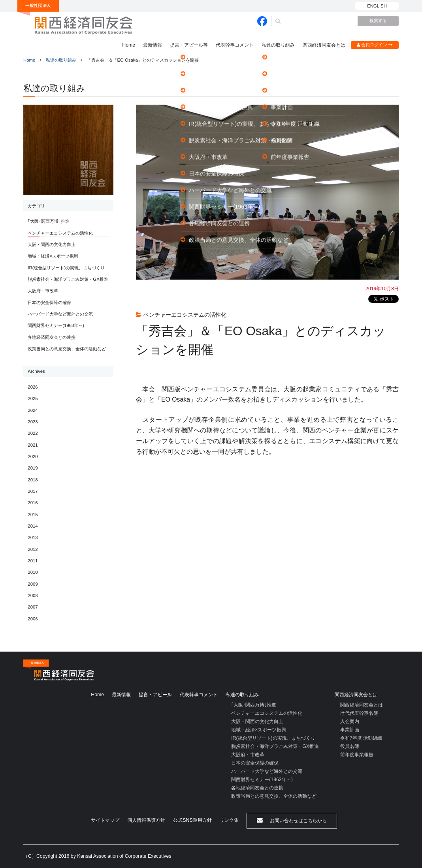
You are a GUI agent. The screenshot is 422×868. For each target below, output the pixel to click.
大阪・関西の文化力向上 (52, 244)
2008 (33, 596)
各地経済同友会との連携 (52, 337)
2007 (33, 607)
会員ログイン (375, 45)
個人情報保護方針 (146, 820)
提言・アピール (155, 695)
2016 (33, 503)
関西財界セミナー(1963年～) (56, 325)
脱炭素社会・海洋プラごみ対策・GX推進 (68, 279)
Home (129, 45)
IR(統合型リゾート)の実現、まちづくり (66, 268)
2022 (33, 433)
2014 (33, 526)
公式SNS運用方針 (192, 820)
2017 (33, 491)
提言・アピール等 (189, 45)
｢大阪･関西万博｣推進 (49, 221)
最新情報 (153, 45)
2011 (33, 561)
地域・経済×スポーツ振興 (53, 256)
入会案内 (350, 721)
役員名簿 (350, 746)
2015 (33, 515)
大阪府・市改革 (43, 291)
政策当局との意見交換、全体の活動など (67, 349)
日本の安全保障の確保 (49, 302)
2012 (33, 549)
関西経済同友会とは (324, 45)
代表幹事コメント (235, 45)
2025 (33, 398)
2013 (33, 537)
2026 (33, 387)
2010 (33, 572)
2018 (33, 480)
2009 (33, 584)
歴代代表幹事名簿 (359, 713)
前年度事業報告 (357, 755)
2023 (33, 422)
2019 (33, 468)
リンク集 (229, 820)
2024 (33, 410)
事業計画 (350, 730)
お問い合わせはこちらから (292, 820)
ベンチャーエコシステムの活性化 (60, 233)
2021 (33, 445)
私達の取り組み (278, 45)
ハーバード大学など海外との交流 (60, 314)
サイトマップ (105, 820)
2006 (33, 619)
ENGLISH (377, 6)
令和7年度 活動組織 (361, 738)
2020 (33, 457)
